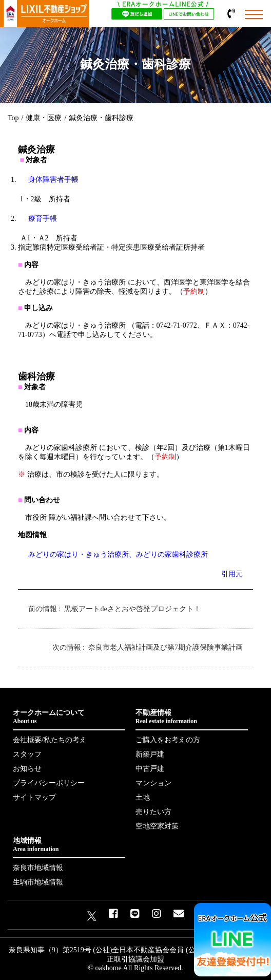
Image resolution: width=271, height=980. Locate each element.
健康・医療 (44, 118)
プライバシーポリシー (49, 783)
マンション (153, 783)
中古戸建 (150, 769)
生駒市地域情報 (38, 882)
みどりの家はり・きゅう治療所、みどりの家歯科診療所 (118, 554)
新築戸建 (150, 754)
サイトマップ (34, 797)
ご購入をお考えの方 (168, 740)
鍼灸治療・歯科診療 (101, 118)
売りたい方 (153, 812)
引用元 (232, 574)
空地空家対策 (157, 826)
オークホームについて (69, 717)
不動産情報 (192, 717)
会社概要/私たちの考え (50, 740)
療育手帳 (43, 219)
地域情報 (69, 845)
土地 (143, 797)
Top (13, 118)
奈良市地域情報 (38, 868)
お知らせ (27, 769)
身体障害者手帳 (53, 180)
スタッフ (27, 754)
